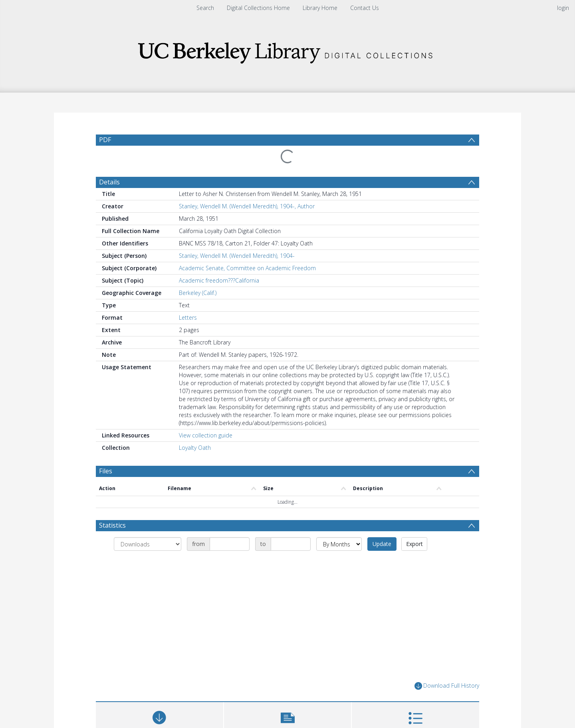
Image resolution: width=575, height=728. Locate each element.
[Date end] (291, 544)
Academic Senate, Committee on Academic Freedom (247, 268)
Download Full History (447, 686)
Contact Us (365, 8)
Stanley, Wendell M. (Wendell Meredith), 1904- (237, 256)
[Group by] (148, 544)
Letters (188, 318)
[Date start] (230, 544)
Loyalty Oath (195, 448)
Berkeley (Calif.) (198, 293)
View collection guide (206, 435)
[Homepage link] (287, 50)
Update (382, 544)
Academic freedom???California (219, 280)
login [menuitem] (563, 8)
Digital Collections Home (258, 8)
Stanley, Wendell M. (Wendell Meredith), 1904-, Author (247, 206)
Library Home (320, 8)
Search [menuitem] (205, 8)
